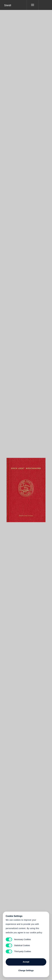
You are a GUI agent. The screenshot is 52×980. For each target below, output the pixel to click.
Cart (26, 488)
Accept (26, 962)
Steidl (8, 5)
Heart (16, 488)
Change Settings (26, 970)
